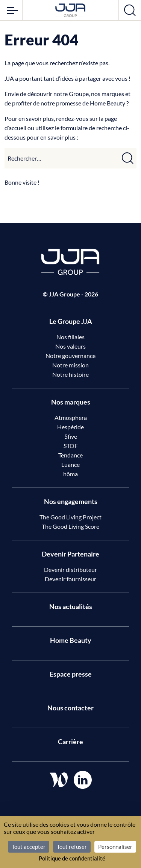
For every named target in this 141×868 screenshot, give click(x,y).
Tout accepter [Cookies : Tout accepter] (29, 847)
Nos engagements (71, 501)
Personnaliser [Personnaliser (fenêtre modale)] (115, 847)
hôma (70, 474)
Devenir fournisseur (70, 579)
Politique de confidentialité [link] (72, 858)
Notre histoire (70, 374)
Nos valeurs (70, 346)
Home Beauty (71, 640)
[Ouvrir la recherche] (130, 10)
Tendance (70, 455)
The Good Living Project (70, 517)
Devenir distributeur (70, 569)
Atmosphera (71, 417)
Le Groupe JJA (71, 321)
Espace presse (71, 674)
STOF (71, 446)
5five (71, 436)
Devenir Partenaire (70, 554)
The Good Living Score (70, 526)
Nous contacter (70, 708)
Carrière (70, 742)
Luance (70, 464)
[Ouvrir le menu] (11, 10)
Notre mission (70, 365)
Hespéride (70, 427)
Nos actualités (71, 606)
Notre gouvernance (70, 356)
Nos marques (71, 402)
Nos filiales (70, 337)
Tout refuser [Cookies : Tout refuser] (72, 847)
